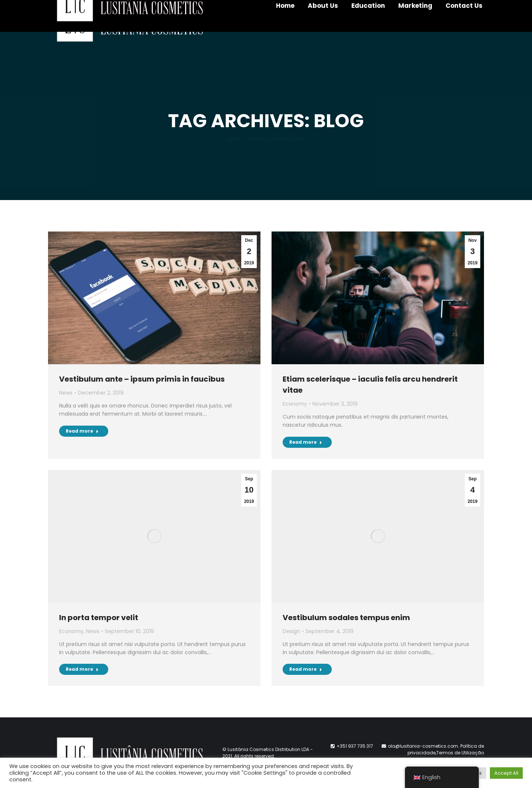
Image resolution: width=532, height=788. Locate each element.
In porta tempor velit (99, 618)
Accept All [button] (506, 773)
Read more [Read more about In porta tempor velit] (82, 669)
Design (291, 631)
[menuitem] (285, 26)
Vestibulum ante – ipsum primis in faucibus (142, 379)
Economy (295, 404)
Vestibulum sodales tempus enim (346, 618)
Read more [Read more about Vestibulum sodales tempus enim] (306, 669)
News (66, 393)
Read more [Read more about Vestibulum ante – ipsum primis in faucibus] (82, 431)
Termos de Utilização (460, 753)
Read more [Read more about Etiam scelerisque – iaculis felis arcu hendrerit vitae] (306, 442)
